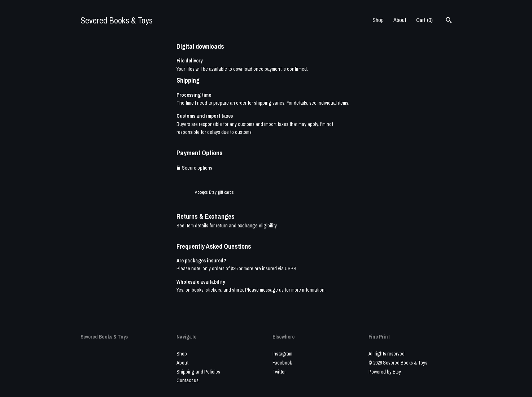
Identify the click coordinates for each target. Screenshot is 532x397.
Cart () (424, 20)
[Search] (449, 21)
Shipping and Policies (198, 372)
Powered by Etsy (385, 372)
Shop (378, 20)
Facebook (282, 363)
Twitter (279, 372)
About (400, 20)
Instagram (282, 354)
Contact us (187, 380)
